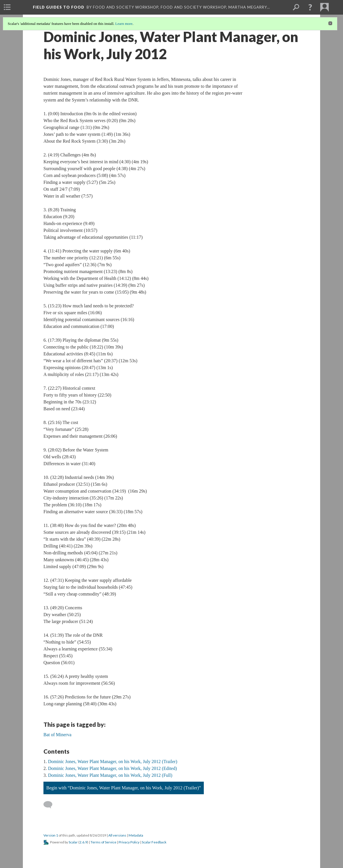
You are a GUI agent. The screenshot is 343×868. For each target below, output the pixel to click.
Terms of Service (103, 842)
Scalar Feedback (154, 842)
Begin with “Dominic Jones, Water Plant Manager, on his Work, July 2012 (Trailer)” (124, 788)
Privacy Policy (129, 842)
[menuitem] (7, 7)
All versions (117, 835)
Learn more (124, 24)
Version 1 (51, 835)
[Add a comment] (50, 805)
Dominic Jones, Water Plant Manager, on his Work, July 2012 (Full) (110, 775)
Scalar (73, 842)
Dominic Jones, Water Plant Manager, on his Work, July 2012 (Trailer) (113, 762)
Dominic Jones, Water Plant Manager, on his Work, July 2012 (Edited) (112, 768)
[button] (310, 7)
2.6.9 (83, 842)
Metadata (136, 835)
